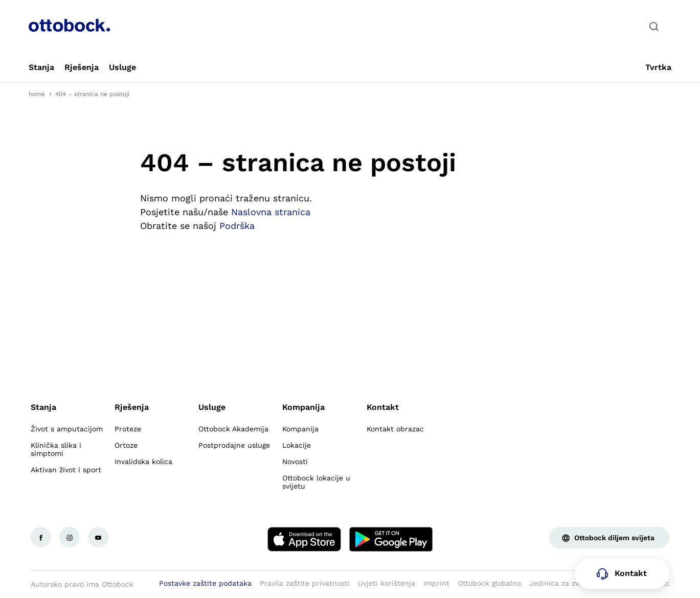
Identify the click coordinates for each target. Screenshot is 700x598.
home (37, 94)
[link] (41, 67)
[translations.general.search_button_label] (654, 27)
